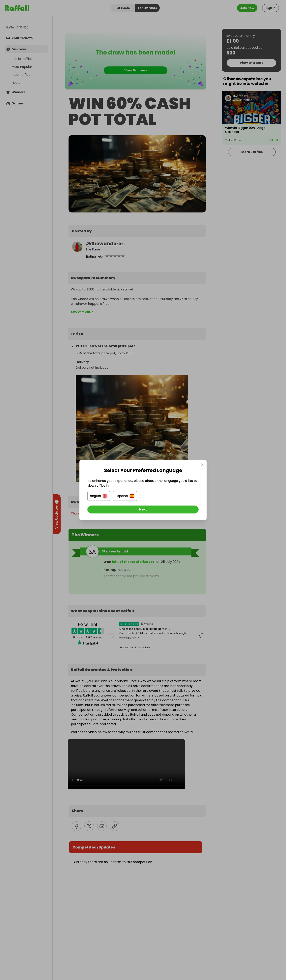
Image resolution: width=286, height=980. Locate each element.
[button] (99, 496)
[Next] (143, 509)
